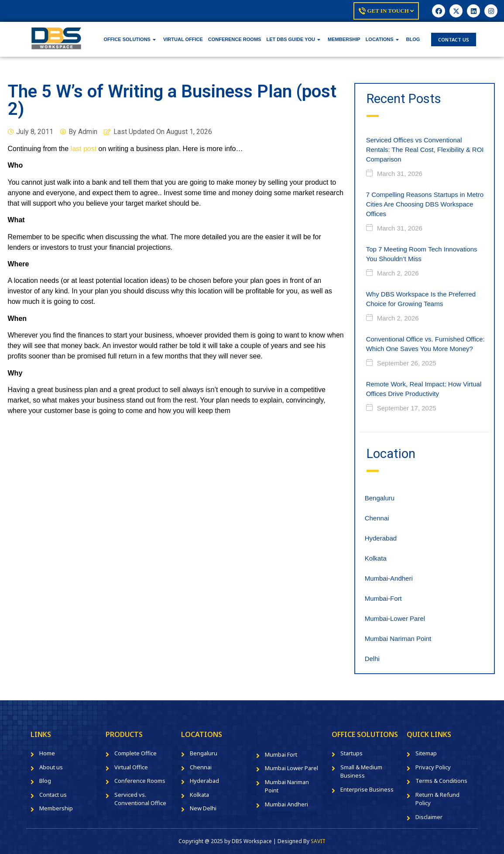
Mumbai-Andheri (389, 578)
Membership (56, 808)
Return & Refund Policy (437, 799)
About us (51, 767)
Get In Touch (386, 11)
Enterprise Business (367, 789)
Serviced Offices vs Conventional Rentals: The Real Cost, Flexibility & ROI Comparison (425, 150)
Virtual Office (131, 767)
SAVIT (318, 841)
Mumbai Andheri (286, 804)
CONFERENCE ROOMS (235, 39)
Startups (351, 753)
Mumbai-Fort (383, 598)
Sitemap (426, 753)
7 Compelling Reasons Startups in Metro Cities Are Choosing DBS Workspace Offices (425, 204)
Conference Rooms (140, 781)
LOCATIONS (382, 39)
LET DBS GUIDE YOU (293, 39)
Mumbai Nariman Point (398, 639)
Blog (45, 781)
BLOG (413, 39)
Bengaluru (380, 498)
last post (84, 149)
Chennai (377, 518)
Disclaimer (429, 817)
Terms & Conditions (441, 781)
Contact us (53, 795)
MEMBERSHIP (344, 39)
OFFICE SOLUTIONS (130, 39)
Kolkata (376, 558)
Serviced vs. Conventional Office (140, 799)
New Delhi (203, 808)
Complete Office (135, 753)
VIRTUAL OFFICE (183, 39)
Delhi (372, 659)
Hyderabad (381, 538)
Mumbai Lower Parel (291, 768)
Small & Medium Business (361, 771)
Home (47, 753)
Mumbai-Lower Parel (395, 618)
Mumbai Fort (281, 754)
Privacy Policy (433, 767)
